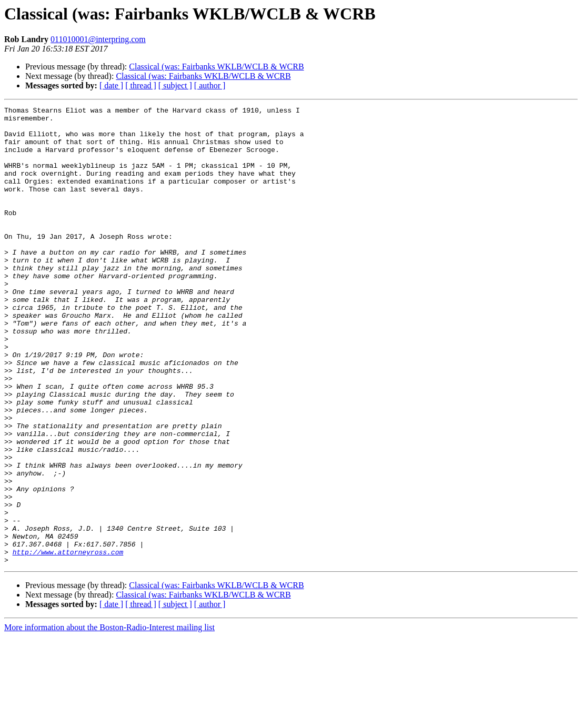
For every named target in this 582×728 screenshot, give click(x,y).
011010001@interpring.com (98, 39)
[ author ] (210, 85)
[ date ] (111, 85)
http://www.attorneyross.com (68, 642)
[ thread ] (141, 85)
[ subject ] (175, 85)
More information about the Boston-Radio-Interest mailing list (109, 719)
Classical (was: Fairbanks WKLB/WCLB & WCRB (216, 67)
